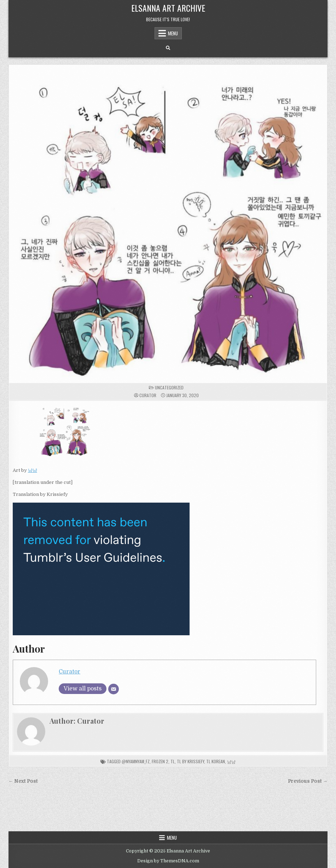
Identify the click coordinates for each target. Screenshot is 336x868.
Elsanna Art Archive (168, 8)
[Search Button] (168, 48)
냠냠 (33, 470)
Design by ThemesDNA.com (168, 861)
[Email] (114, 689)
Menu (173, 33)
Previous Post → (308, 781)
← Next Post (23, 781)
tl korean (216, 761)
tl (173, 761)
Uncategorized (169, 387)
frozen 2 (160, 761)
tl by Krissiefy (190, 761)
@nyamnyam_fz (136, 761)
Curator (148, 395)
